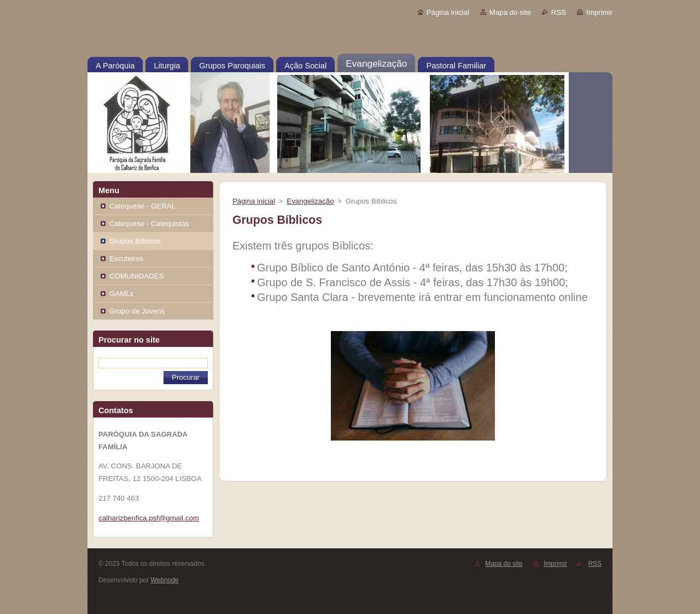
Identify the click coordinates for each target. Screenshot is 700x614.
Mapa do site (510, 12)
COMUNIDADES (137, 276)
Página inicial (448, 12)
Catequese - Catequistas (149, 224)
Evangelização (310, 201)
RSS (559, 12)
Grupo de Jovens (137, 311)
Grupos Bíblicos (135, 241)
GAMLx (121, 294)
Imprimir (599, 12)
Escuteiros (126, 259)
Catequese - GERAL (142, 206)
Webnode (165, 580)
